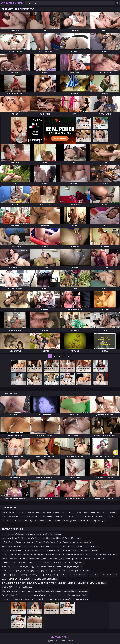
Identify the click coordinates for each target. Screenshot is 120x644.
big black (80, 546)
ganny (4, 579)
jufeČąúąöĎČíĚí (15, 559)
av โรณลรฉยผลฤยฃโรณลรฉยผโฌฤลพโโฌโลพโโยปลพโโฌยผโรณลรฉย (38, 546)
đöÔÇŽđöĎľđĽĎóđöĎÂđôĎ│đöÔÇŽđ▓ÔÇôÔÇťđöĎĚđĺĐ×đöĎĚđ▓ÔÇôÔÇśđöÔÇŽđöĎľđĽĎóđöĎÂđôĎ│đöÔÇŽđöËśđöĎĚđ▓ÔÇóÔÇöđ (48, 542)
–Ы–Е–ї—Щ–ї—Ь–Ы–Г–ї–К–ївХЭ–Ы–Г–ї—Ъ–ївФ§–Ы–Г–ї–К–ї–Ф (50, 563)
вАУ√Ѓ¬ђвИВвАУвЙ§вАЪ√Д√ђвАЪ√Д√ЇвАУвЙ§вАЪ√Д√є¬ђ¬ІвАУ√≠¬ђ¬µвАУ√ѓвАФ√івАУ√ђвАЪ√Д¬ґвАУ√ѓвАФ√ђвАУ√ (64, 559)
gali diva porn (101, 516)
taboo (25, 521)
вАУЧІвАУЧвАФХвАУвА (109, 575)
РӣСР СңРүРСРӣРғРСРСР (79, 575)
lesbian (9, 521)
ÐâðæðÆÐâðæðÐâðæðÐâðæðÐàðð (45, 579)
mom (71, 512)
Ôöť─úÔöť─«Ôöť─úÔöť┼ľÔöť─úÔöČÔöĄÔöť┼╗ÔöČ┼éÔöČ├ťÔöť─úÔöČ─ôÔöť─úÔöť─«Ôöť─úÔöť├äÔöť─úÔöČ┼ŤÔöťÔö (44, 595)
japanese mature (8, 512)
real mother (94, 575)
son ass (5, 559)
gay (31, 521)
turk (99, 512)
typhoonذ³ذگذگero (9, 563)
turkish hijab (21, 512)
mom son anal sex (109, 512)
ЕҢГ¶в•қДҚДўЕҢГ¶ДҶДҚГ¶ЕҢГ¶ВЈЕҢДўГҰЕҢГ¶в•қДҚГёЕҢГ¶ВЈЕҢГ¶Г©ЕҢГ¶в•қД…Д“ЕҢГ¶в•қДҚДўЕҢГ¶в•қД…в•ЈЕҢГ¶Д (45, 583)
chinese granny (13, 516)
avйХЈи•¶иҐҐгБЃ (79, 563)
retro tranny (31, 534)
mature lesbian (40, 521)
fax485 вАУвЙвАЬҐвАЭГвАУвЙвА (49, 534)
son (85, 516)
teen (50, 521)
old (3, 521)
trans (23, 516)
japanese (111, 516)
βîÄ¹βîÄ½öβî (22, 563)
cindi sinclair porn (92, 546)
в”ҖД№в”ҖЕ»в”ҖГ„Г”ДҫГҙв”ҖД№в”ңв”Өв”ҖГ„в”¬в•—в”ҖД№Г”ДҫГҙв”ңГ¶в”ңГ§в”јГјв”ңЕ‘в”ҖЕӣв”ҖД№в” (60, 550)
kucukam (57, 521)
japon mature (46, 512)
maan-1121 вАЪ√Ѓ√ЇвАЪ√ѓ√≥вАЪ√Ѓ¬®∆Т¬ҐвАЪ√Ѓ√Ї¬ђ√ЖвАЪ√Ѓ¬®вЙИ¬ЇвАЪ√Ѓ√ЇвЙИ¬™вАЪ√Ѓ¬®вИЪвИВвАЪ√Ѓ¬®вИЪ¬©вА (46, 555)
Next (69, 356)
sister (79, 516)
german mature (61, 516)
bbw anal (78, 512)
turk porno (96, 521)
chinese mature (33, 516)
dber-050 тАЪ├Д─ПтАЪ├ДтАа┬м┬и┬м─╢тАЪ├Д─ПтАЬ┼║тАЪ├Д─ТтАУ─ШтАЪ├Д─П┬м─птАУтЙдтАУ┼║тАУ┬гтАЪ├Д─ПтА (45, 599)
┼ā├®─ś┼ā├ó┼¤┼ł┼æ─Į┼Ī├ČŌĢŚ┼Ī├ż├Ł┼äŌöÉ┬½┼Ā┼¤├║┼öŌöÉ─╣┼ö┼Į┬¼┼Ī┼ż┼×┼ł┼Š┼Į (35, 575)
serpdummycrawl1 (69, 521)
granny (64, 512)
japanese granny (47, 516)
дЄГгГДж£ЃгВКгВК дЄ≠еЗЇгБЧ (19, 579)
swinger (71, 516)
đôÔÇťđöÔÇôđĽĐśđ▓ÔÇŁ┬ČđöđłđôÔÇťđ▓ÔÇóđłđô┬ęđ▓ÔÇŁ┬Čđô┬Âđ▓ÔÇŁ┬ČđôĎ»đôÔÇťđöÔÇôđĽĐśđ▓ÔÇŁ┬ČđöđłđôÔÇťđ (46, 571)
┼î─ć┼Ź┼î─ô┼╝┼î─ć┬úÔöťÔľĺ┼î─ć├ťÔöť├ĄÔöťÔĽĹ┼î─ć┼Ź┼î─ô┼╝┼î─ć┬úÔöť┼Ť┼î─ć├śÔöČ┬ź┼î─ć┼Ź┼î (38, 538)
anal (85, 512)
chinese (56, 512)
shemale (18, 521)
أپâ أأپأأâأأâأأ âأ (7, 587)
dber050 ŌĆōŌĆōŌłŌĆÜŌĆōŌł (13, 534)
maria (79, 538)
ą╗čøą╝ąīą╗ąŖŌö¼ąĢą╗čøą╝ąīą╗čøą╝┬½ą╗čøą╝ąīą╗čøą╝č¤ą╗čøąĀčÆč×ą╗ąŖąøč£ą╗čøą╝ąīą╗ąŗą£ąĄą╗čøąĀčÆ (42, 567)
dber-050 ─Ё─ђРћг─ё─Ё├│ (12, 550)
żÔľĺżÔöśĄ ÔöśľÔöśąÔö (98, 583)
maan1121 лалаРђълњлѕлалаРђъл (104, 555)
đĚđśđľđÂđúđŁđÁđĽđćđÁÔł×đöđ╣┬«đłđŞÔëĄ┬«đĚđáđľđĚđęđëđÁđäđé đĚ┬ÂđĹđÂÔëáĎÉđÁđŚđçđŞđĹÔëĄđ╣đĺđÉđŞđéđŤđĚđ (45, 591)
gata (104, 521)
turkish (91, 516)
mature (92, 512)
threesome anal (84, 521)
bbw (4, 516)
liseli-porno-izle (33, 512)
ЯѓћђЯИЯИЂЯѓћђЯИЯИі (23, 587)
